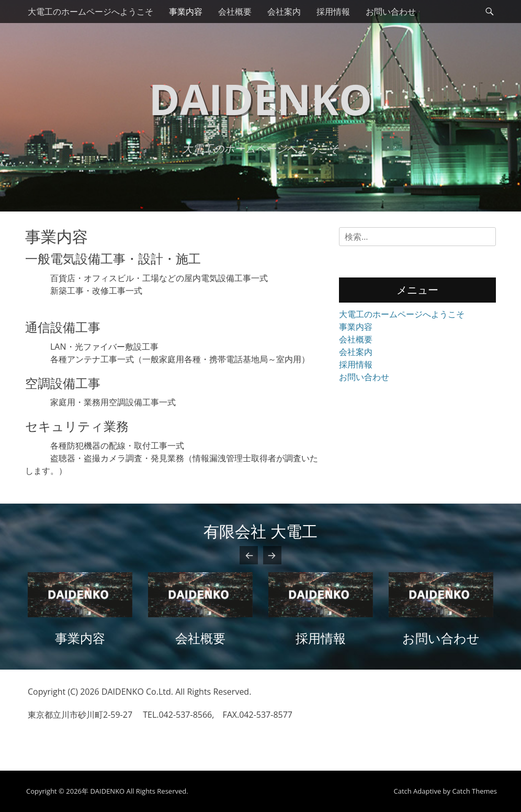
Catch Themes (474, 791)
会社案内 (284, 12)
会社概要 (235, 12)
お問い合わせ (391, 12)
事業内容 (186, 12)
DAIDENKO (261, 99)
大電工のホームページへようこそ (90, 12)
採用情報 (333, 12)
